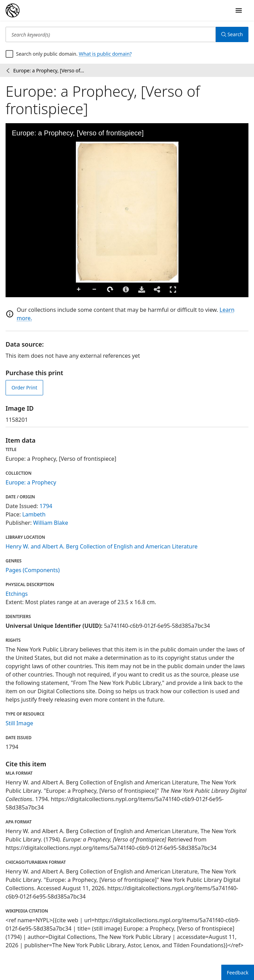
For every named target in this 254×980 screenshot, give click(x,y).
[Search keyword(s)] (111, 34)
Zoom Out (95, 290)
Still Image (19, 723)
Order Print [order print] (24, 388)
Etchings (17, 594)
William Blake (51, 523)
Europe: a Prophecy (31, 482)
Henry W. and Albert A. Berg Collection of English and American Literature (102, 546)
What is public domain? (105, 54)
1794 (46, 506)
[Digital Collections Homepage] (13, 10)
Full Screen (173, 289)
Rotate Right (110, 290)
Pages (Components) (33, 570)
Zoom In (79, 290)
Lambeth (34, 514)
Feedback (238, 973)
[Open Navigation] (239, 10)
